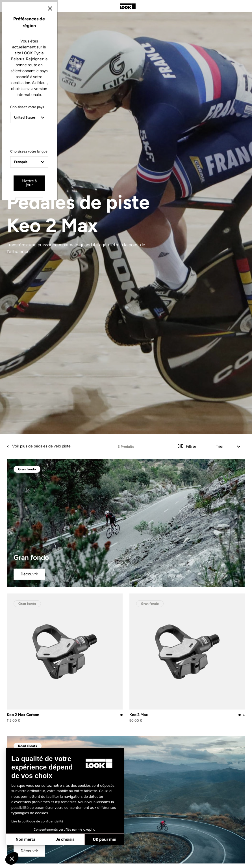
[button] (12, 858)
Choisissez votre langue (79, 456)
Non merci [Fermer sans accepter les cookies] (25, 840)
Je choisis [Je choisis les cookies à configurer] (65, 840)
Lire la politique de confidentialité (37, 821)
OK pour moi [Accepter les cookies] (105, 840)
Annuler (147, 485)
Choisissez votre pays (77, 418)
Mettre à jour (109, 485)
